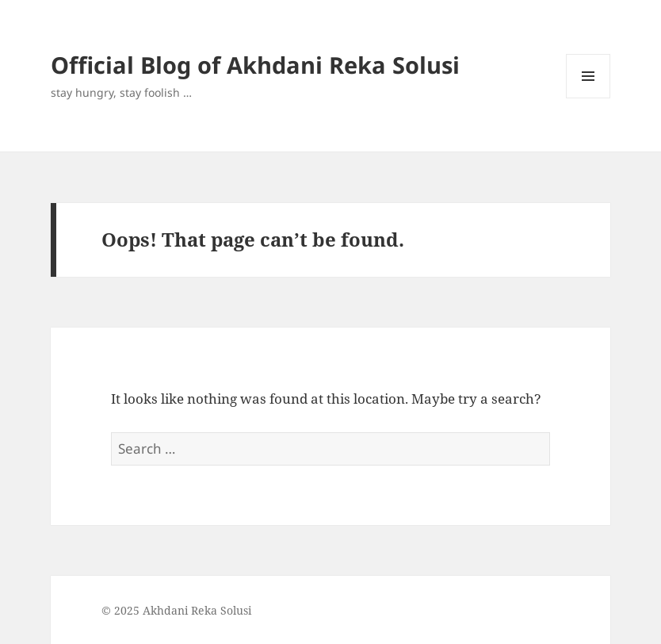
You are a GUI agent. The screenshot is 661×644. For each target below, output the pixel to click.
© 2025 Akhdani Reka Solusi (176, 610)
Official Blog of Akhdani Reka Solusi (255, 65)
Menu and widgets (588, 98)
